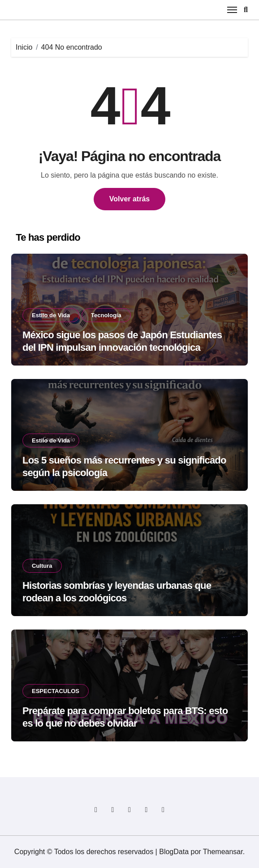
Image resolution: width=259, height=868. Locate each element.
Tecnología (106, 315)
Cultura (42, 566)
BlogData (174, 852)
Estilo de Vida (51, 315)
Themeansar (223, 852)
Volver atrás (129, 199)
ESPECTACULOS (56, 691)
